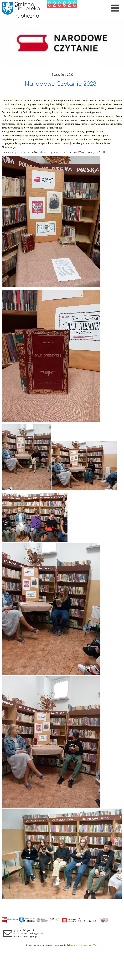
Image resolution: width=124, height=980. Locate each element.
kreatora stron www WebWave (84, 945)
